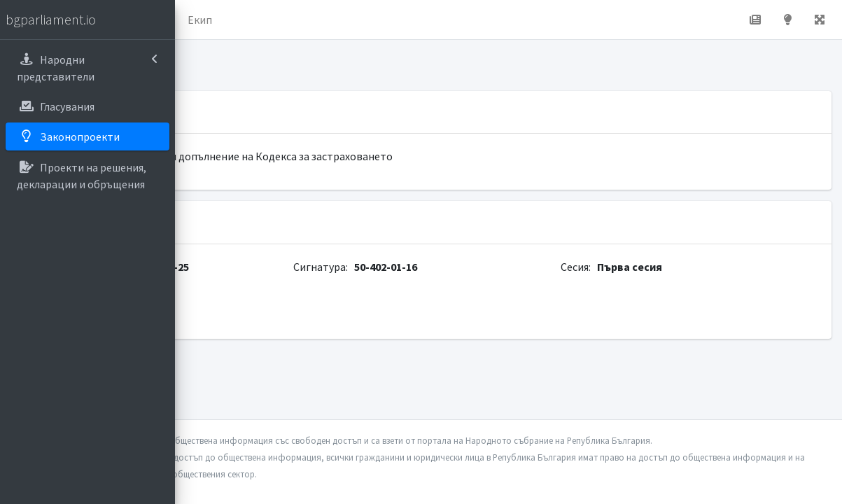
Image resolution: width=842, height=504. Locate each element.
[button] (197, 20)
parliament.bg (236, 314)
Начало (242, 20)
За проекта (311, 20)
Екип (374, 20)
